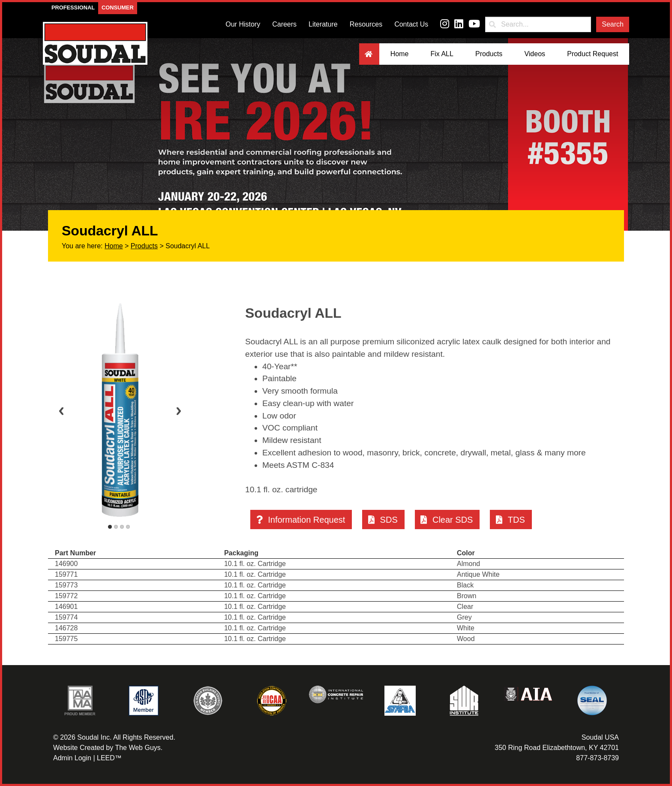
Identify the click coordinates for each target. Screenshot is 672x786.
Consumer (118, 8)
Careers (284, 24)
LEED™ (109, 758)
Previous (61, 411)
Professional (73, 8)
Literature (323, 24)
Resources (366, 24)
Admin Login (72, 758)
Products (489, 54)
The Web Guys (138, 748)
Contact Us (411, 24)
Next (179, 411)
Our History (243, 24)
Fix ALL (442, 54)
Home (400, 54)
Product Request (592, 54)
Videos (535, 54)
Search (613, 24)
